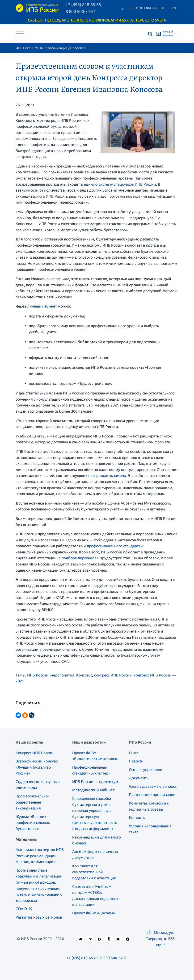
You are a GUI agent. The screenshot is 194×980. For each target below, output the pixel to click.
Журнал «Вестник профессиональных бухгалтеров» (33, 823)
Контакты (137, 817)
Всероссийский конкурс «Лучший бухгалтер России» (37, 767)
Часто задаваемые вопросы (153, 786)
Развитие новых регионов (39, 917)
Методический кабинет (93, 790)
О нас (134, 753)
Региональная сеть (148, 8)
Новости (77, 48)
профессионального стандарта (114, 546)
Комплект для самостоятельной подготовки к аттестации (94, 872)
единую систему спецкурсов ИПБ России (120, 184)
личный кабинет (42, 306)
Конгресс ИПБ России (35, 753)
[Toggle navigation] (20, 34)
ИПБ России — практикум (95, 782)
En (174, 8)
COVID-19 (24, 909)
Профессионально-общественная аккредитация (32, 802)
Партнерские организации (152, 795)
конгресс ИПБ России (113, 675)
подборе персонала (79, 558)
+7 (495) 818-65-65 (82, 958)
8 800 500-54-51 (81, 11)
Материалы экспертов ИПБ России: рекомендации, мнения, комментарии (40, 856)
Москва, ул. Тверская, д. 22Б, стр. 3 (161, 939)
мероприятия (62, 675)
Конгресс (84, 675)
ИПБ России (25, 48)
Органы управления (147, 770)
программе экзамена (107, 475)
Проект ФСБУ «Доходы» (94, 913)
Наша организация (53, 48)
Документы (139, 778)
